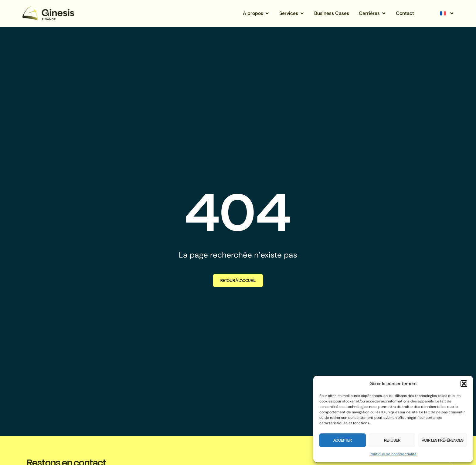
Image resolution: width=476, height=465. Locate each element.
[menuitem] (446, 13)
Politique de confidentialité (393, 454)
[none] (446, 13)
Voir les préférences (443, 440)
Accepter (343, 440)
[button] (464, 384)
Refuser (392, 440)
